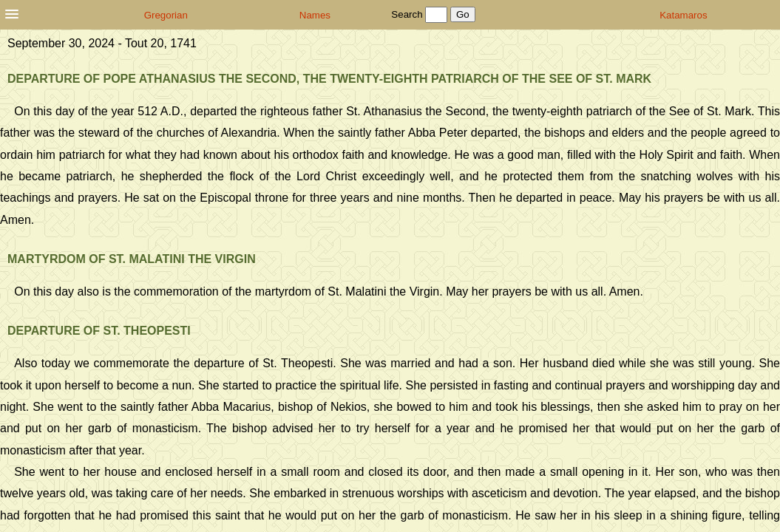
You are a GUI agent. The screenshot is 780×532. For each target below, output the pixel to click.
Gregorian (166, 15)
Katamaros (683, 15)
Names (315, 15)
